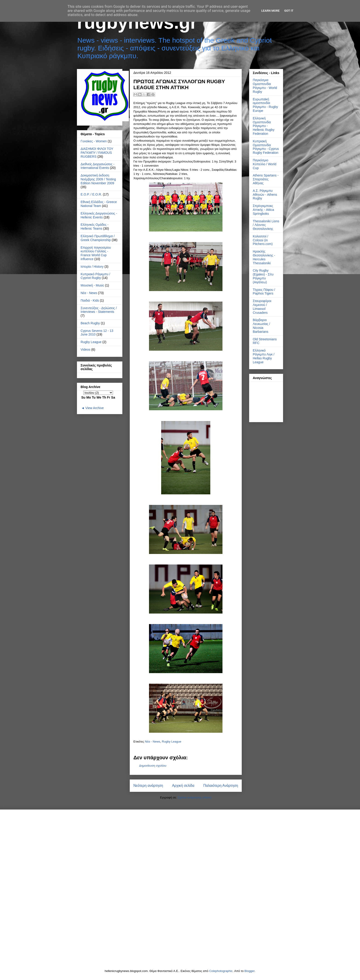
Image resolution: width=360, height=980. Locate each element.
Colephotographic (221, 971)
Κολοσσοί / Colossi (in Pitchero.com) (263, 240)
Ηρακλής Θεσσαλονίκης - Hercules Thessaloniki (264, 257)
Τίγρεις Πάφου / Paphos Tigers (264, 292)
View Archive (95, 408)
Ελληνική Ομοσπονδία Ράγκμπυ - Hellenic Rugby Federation (264, 126)
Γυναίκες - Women (94, 141)
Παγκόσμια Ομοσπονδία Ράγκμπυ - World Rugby (265, 86)
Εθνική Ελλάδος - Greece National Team (99, 204)
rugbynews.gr (137, 22)
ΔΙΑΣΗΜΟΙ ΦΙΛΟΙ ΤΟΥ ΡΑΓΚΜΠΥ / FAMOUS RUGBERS (97, 153)
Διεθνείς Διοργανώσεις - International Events (97, 166)
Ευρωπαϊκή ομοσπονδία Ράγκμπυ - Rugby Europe (265, 105)
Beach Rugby (90, 323)
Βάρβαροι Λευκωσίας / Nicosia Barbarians (261, 326)
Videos (86, 350)
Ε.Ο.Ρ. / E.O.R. (91, 194)
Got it (289, 11)
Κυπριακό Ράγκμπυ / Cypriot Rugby (95, 276)
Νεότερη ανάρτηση (148, 786)
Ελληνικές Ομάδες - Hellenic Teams (95, 227)
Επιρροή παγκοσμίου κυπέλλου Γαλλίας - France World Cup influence (96, 253)
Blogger (250, 971)
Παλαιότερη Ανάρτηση (221, 786)
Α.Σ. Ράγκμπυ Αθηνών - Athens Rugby (265, 195)
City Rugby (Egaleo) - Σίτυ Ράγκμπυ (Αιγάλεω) (263, 276)
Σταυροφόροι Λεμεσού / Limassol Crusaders (262, 307)
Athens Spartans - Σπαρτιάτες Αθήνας (266, 179)
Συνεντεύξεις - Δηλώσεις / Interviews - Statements (99, 310)
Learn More (270, 11)
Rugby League (172, 742)
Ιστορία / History (92, 267)
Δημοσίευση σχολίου (153, 766)
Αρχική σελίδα (183, 786)
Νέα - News (153, 742)
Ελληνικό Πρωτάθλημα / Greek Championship (98, 238)
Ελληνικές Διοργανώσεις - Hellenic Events (99, 215)
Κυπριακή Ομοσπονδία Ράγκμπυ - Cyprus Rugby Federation (266, 147)
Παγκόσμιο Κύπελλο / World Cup (264, 164)
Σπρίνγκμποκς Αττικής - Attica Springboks (263, 210)
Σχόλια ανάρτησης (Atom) (195, 797)
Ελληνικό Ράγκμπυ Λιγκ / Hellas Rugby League (264, 356)
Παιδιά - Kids (90, 300)
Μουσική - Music (92, 285)
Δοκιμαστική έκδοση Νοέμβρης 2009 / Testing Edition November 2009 (98, 179)
